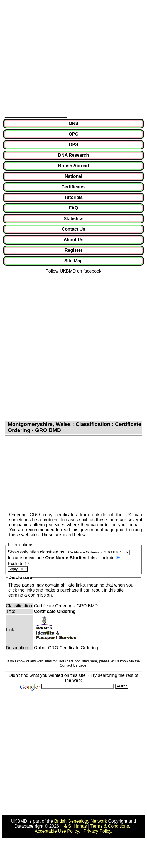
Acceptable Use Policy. (57, 831)
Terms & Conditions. (110, 826)
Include (107, 558)
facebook (92, 271)
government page (97, 530)
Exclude (16, 564)
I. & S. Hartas (74, 826)
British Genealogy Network (81, 821)
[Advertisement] (57, 59)
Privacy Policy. (98, 831)
